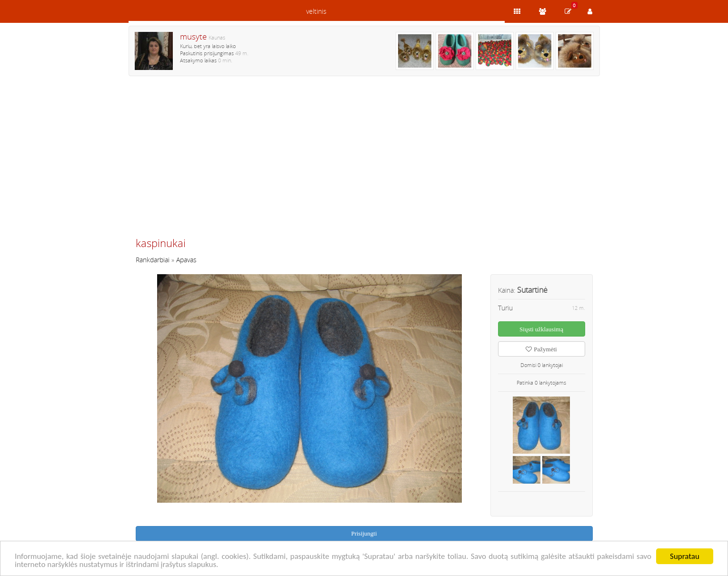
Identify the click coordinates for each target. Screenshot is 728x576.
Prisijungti (364, 533)
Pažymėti (541, 349)
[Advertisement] (364, 160)
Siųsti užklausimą (541, 329)
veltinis (316, 11)
